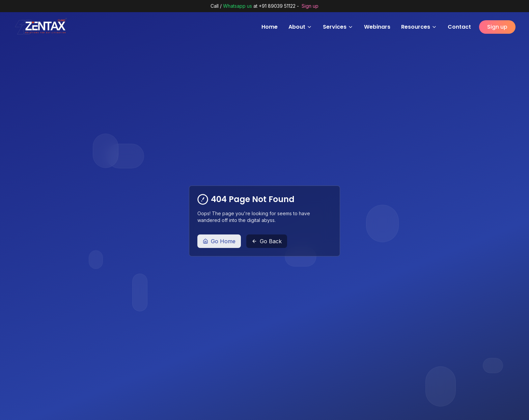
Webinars (377, 27)
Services (338, 27)
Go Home (219, 241)
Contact (459, 27)
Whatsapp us (238, 6)
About (300, 27)
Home (270, 27)
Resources (419, 27)
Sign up (310, 6)
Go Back (267, 241)
